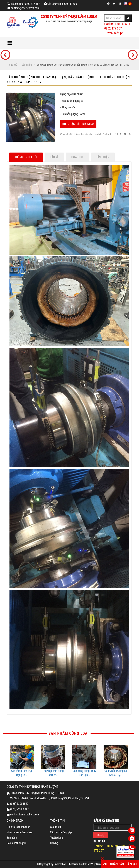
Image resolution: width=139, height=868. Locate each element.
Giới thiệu (55, 827)
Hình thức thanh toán (18, 827)
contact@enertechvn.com (25, 8)
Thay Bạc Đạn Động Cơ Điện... (53, 773)
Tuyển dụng (57, 838)
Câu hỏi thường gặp (61, 832)
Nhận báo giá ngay (78, 124)
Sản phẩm (27, 65)
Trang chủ (12, 65)
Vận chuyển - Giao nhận (20, 832)
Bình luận (103, 157)
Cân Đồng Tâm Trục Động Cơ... (22, 773)
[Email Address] (113, 827)
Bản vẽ (54, 157)
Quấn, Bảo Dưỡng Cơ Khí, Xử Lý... (116, 773)
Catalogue (78, 157)
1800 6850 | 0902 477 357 (25, 4)
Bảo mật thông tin (17, 843)
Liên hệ (54, 843)
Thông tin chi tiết (26, 157)
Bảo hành (12, 838)
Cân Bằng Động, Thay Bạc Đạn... (84, 773)
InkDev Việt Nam (92, 864)
